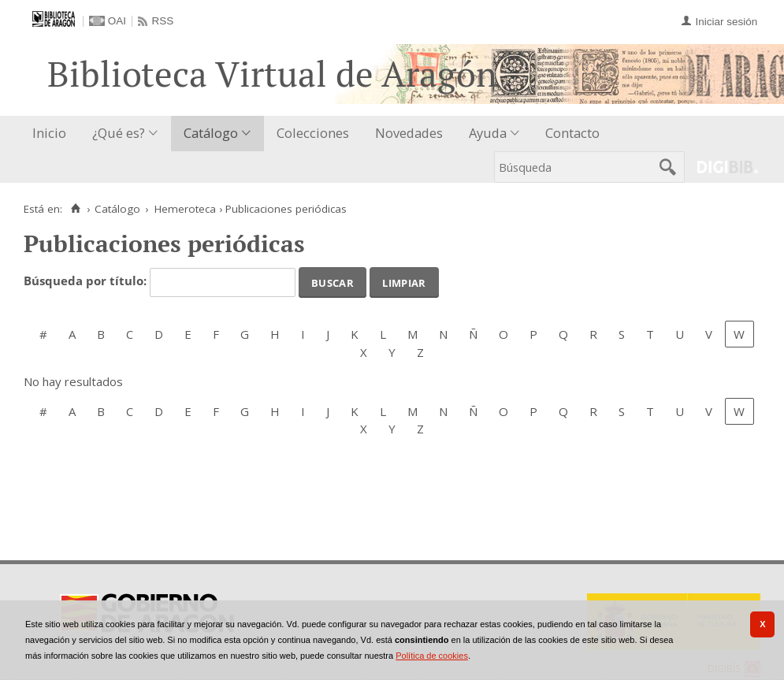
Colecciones (313, 133)
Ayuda (488, 133)
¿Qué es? (119, 133)
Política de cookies (432, 656)
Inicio (49, 133)
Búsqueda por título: (87, 281)
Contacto (572, 133)
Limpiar (404, 281)
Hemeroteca (185, 209)
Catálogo (211, 133)
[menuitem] (53, 134)
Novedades (409, 133)
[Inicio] (75, 209)
